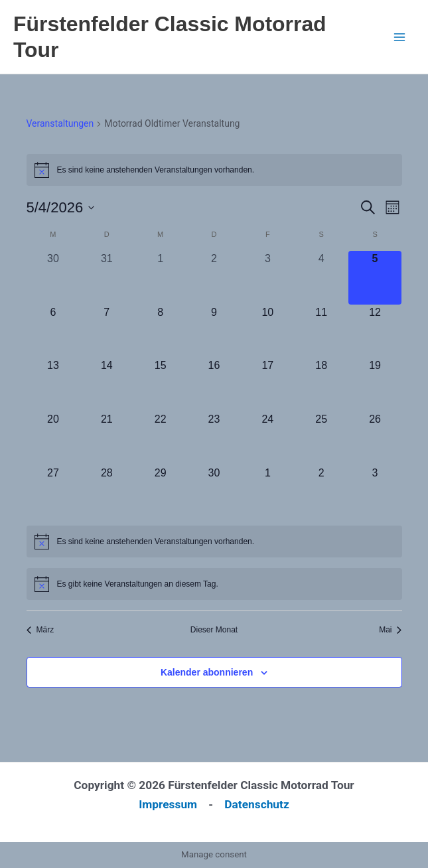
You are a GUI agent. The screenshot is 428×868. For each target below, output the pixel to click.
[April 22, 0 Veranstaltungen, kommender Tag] (160, 438)
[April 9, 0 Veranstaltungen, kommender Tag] (214, 331)
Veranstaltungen (60, 123)
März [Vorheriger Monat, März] (40, 630)
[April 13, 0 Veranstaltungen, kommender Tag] (53, 385)
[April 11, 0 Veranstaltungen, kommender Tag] (321, 331)
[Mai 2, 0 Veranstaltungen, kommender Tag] (321, 492)
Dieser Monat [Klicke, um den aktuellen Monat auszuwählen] (214, 630)
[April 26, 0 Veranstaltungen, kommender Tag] (375, 438)
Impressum (168, 804)
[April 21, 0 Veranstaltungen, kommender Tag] (107, 438)
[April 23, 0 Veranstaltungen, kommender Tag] (214, 438)
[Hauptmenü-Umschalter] (399, 37)
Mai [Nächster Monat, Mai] (390, 630)
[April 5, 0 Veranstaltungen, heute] (375, 278)
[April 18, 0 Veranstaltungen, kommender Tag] (321, 385)
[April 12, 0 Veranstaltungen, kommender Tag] (375, 331)
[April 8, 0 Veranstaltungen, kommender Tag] (160, 331)
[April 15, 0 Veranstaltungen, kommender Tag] (160, 385)
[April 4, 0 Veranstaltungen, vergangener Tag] (321, 278)
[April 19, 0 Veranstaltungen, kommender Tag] (375, 385)
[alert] (214, 170)
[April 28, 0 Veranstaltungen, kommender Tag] (107, 492)
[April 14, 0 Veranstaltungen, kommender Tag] (107, 385)
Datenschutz (256, 804)
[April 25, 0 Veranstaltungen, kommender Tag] (321, 438)
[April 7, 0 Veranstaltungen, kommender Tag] (107, 331)
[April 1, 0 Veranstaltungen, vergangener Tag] (160, 278)
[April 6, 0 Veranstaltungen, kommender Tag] (53, 331)
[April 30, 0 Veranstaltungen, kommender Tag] (214, 492)
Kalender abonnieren (207, 672)
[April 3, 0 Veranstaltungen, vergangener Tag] (268, 278)
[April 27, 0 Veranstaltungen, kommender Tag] (53, 492)
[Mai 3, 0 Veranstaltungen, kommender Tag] (375, 492)
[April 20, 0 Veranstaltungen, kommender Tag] (53, 438)
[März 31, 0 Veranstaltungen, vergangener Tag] (107, 278)
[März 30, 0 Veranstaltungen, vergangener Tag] (53, 278)
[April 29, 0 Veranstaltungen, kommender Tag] (160, 492)
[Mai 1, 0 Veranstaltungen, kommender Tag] (268, 492)
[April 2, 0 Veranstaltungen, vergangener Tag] (214, 278)
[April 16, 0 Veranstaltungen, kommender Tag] (214, 385)
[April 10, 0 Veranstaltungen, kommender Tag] (268, 331)
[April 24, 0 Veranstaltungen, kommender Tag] (268, 438)
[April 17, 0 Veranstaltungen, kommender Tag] (268, 385)
